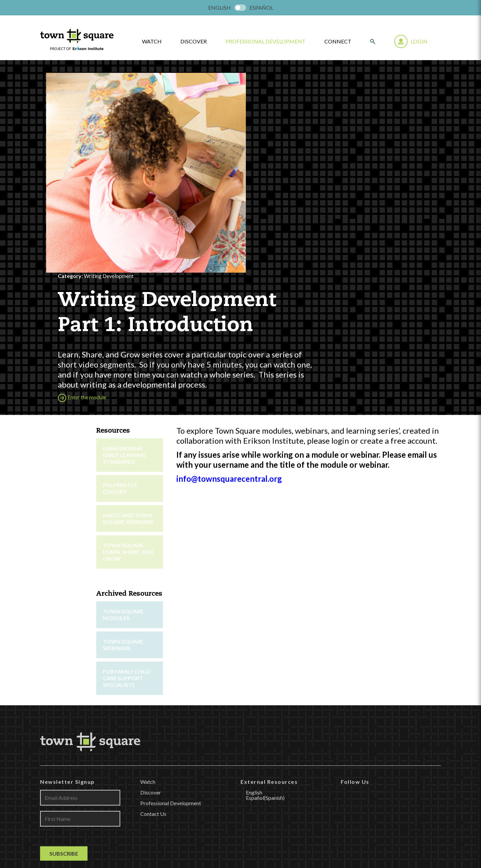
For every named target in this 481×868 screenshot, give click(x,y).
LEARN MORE (240, 748)
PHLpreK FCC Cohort (120, 288)
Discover (194, 41)
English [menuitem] (219, 8)
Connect (338, 41)
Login (419, 41)
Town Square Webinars (123, 444)
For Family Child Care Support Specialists (127, 478)
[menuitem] (219, 8)
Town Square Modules (123, 414)
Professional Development (266, 41)
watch (152, 41)
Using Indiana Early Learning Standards (124, 254)
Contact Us (153, 613)
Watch (148, 581)
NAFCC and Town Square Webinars (128, 318)
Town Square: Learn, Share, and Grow (128, 351)
